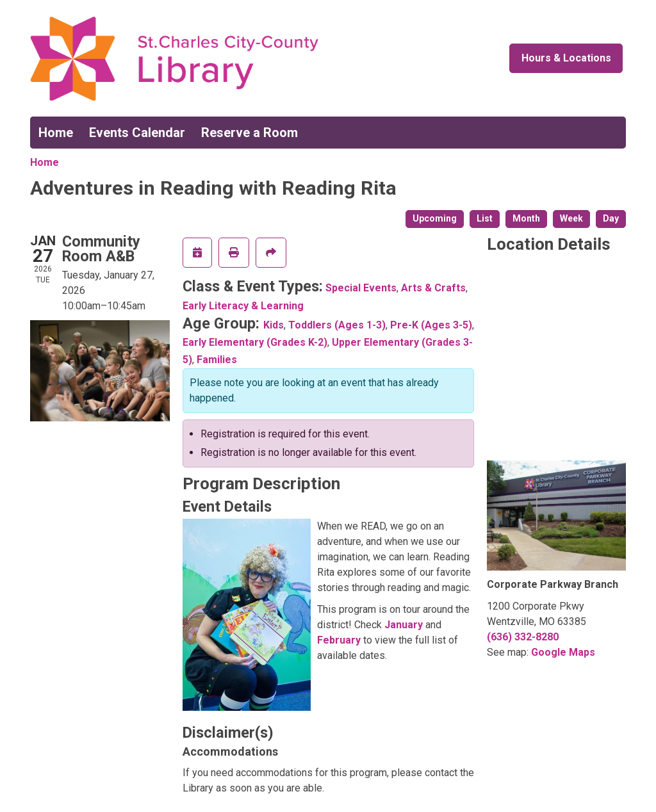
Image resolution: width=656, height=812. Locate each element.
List (485, 218)
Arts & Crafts (433, 288)
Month (526, 218)
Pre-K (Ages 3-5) (431, 325)
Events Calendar (137, 133)
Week (571, 218)
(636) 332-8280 (523, 637)
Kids (274, 325)
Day (611, 218)
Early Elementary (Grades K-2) (255, 342)
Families (217, 360)
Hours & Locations (566, 58)
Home (56, 133)
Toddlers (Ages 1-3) (337, 325)
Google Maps (563, 652)
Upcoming (435, 218)
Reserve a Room (250, 133)
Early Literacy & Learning (243, 306)
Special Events (361, 288)
